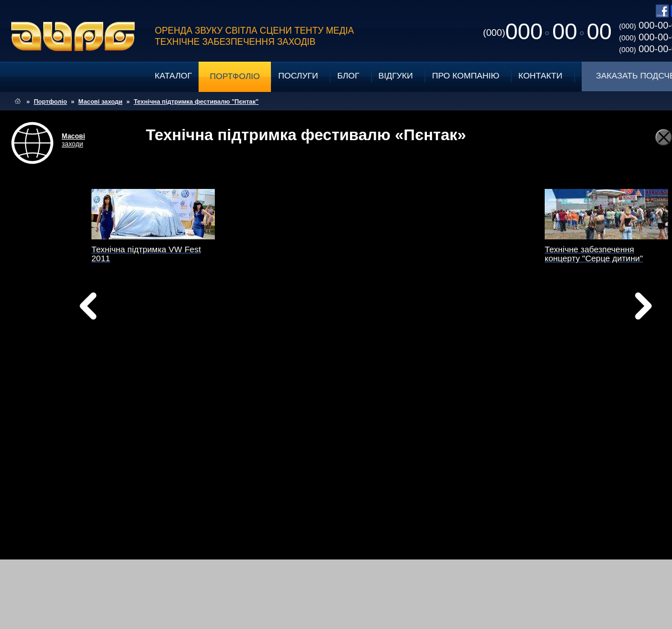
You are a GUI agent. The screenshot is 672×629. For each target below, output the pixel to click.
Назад (117, 309)
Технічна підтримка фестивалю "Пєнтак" (196, 101)
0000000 (547, 31)
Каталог (173, 75)
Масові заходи (101, 101)
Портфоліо (235, 76)
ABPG (73, 36)
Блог (348, 75)
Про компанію (466, 75)
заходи (73, 140)
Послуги (298, 75)
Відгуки (396, 75)
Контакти (540, 75)
